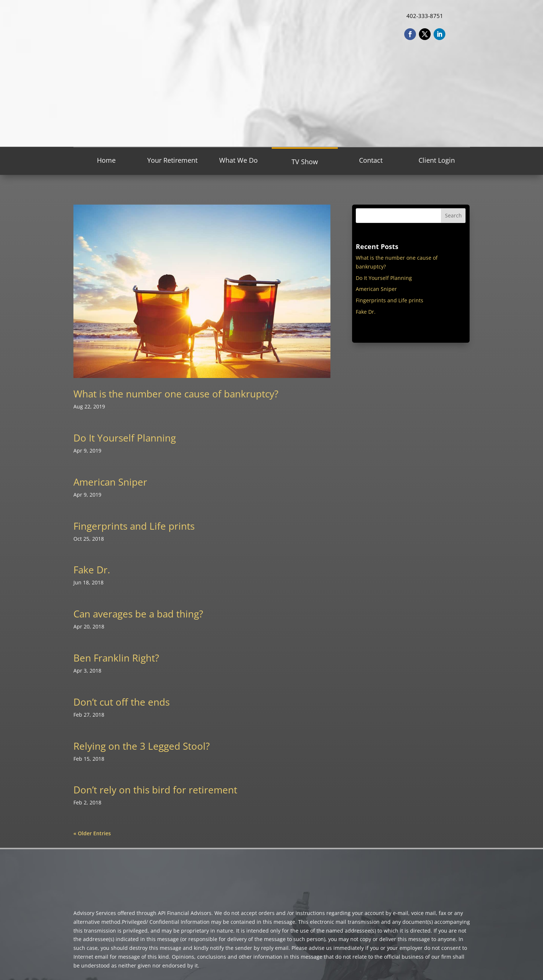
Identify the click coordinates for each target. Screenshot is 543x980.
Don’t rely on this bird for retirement (155, 790)
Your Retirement (172, 160)
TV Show (305, 162)
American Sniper (110, 482)
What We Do (238, 160)
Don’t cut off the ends (122, 702)
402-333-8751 (425, 16)
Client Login (437, 160)
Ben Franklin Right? (116, 658)
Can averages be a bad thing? (138, 614)
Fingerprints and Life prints (134, 526)
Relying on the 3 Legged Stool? (142, 746)
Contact (371, 160)
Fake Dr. (92, 570)
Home (106, 160)
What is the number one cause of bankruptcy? (176, 394)
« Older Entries (92, 833)
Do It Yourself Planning (125, 438)
